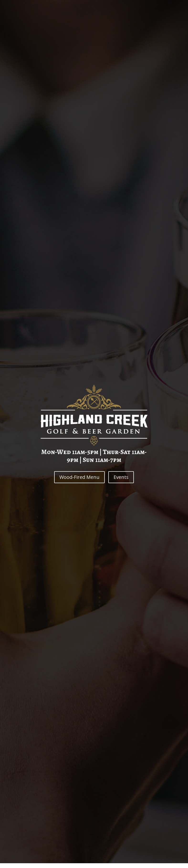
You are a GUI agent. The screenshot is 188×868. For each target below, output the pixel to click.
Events (121, 477)
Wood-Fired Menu (79, 477)
